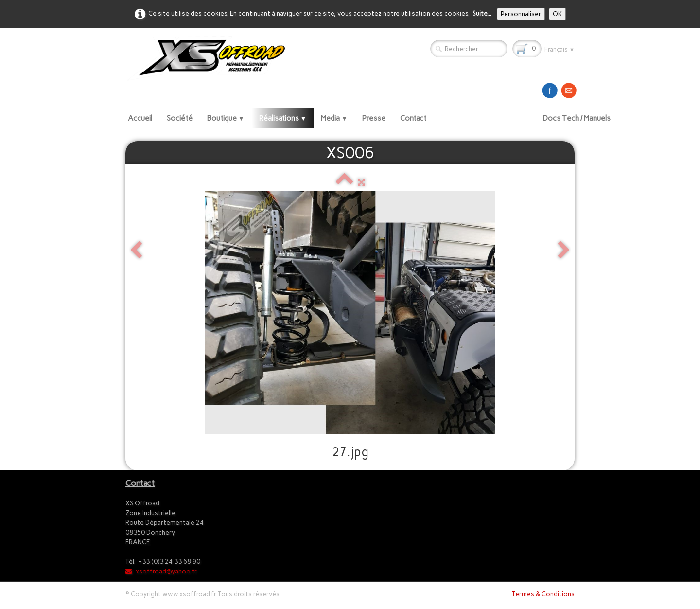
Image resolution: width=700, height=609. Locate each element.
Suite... (482, 13)
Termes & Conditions (543, 594)
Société (180, 118)
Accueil (140, 118)
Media (334, 118)
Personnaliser (521, 14)
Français (560, 49)
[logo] (210, 58)
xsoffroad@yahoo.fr (161, 571)
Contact (413, 118)
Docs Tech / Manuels (577, 118)
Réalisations (283, 118)
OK (557, 14)
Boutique (226, 118)
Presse (374, 118)
